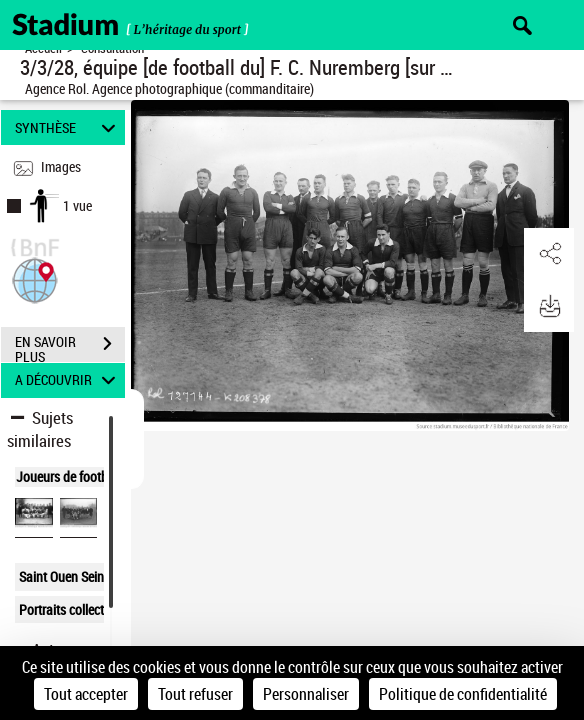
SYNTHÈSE (68, 127)
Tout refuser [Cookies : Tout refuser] (195, 694)
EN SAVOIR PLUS (70, 346)
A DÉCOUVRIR (68, 380)
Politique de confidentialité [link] (463, 694)
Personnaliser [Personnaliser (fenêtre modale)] (306, 694)
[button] (35, 278)
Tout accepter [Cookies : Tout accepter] (86, 694)
